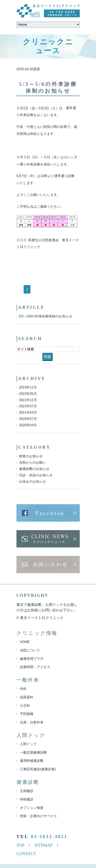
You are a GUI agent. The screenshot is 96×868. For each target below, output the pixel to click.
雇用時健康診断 (32, 761)
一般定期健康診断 (33, 752)
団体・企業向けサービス (38, 816)
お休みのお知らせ (32, 481)
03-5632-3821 (49, 836)
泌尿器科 (27, 697)
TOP (20, 845)
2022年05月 (28, 394)
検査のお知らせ (31, 456)
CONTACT (26, 854)
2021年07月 (28, 406)
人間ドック (28, 744)
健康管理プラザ (32, 659)
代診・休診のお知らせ (36, 475)
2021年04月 (28, 412)
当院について (30, 650)
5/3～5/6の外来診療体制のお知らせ (46, 316)
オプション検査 (32, 808)
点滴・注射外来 (32, 722)
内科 (23, 689)
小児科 (25, 705)
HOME (25, 642)
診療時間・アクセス (35, 667)
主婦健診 (27, 791)
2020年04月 (28, 425)
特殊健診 (27, 799)
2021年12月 (28, 400)
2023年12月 (28, 387)
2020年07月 (28, 419)
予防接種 (27, 714)
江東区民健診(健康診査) (38, 769)
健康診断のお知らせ (34, 469)
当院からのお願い (32, 462)
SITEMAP (43, 845)
